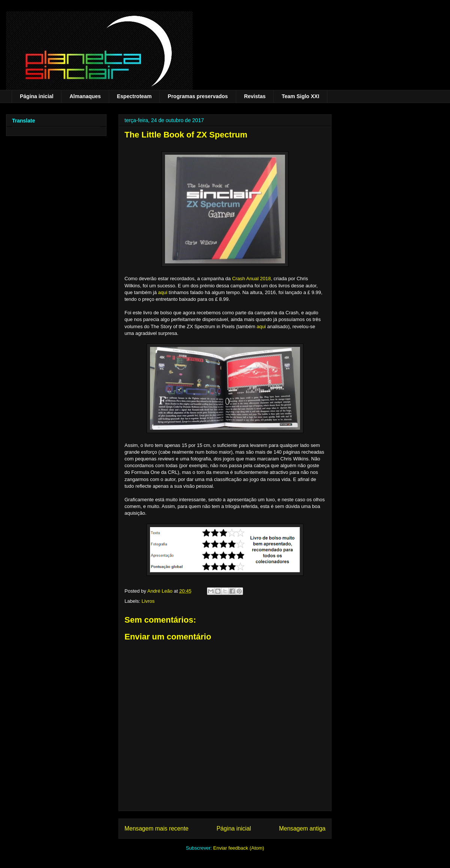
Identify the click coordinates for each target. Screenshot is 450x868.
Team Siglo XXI (300, 96)
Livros (148, 601)
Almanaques (85, 96)
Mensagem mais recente (157, 828)
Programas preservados (198, 96)
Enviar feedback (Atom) (239, 848)
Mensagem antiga (302, 828)
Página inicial (37, 96)
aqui (163, 292)
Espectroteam (134, 96)
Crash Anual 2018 (251, 279)
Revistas (255, 96)
